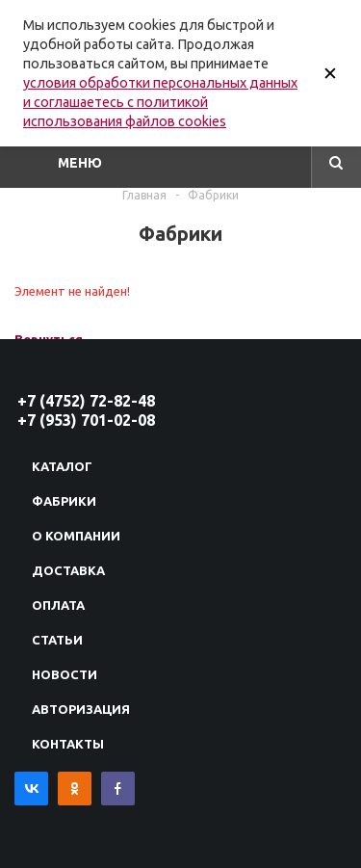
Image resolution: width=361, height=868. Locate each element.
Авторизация (81, 709)
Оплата (58, 605)
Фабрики (64, 501)
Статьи (57, 640)
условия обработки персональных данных (160, 83)
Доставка (68, 570)
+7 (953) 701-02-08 (86, 420)
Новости (64, 674)
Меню (80, 163)
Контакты (68, 744)
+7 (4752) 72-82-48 (86, 401)
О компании (76, 536)
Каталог (62, 466)
